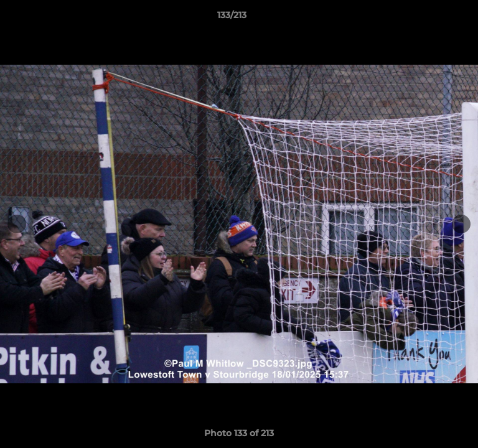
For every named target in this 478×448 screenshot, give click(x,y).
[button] (433, 18)
